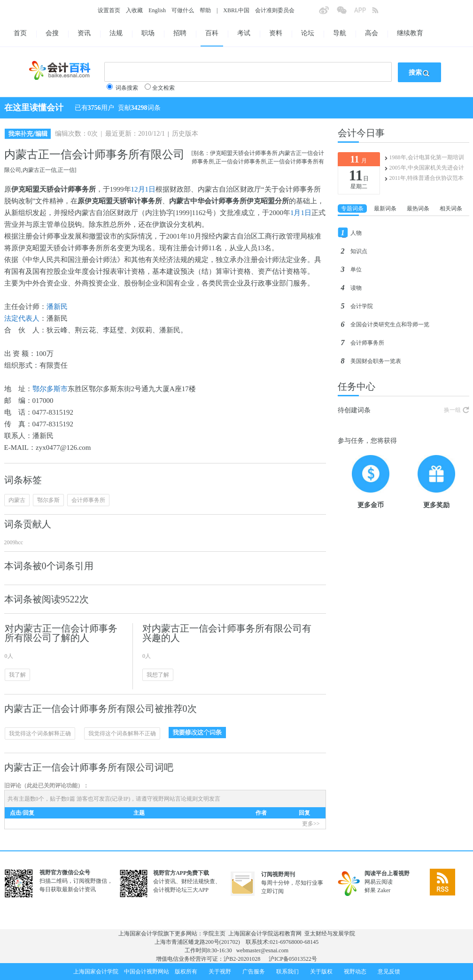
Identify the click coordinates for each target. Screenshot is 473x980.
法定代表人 (22, 318)
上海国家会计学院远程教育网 (265, 934)
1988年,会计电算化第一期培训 (427, 157)
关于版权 (321, 972)
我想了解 (158, 675)
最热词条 (418, 208)
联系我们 (287, 972)
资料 (276, 33)
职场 (148, 33)
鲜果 (370, 890)
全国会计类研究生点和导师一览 (390, 324)
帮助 (205, 10)
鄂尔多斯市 (50, 389)
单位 (356, 270)
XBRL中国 (236, 10)
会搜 (52, 33)
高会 (372, 33)
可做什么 (183, 10)
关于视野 (220, 972)
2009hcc (14, 542)
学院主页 (214, 934)
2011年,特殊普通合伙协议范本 (427, 178)
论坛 (308, 33)
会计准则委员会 (275, 10)
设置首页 (109, 10)
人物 (356, 233)
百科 (212, 33)
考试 (244, 33)
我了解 (17, 675)
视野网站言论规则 (175, 799)
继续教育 (410, 33)
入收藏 (134, 10)
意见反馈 (389, 972)
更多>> (311, 824)
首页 (20, 33)
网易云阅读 (379, 882)
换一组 (452, 410)
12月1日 (143, 189)
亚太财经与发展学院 (330, 934)
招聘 (180, 33)
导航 (340, 33)
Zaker (384, 890)
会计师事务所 (88, 500)
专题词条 (352, 208)
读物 (356, 288)
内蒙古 (17, 500)
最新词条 (385, 208)
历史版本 (185, 134)
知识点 (359, 251)
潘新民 (57, 307)
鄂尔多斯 (48, 500)
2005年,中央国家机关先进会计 (427, 168)
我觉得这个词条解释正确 (40, 733)
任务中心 (357, 386)
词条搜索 (127, 88)
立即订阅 (272, 891)
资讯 (84, 33)
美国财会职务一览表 (376, 361)
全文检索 (163, 88)
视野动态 (355, 972)
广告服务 (254, 972)
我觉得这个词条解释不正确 (122, 733)
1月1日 (301, 213)
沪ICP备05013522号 (293, 959)
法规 (116, 33)
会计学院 (362, 306)
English (157, 10)
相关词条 (451, 208)
